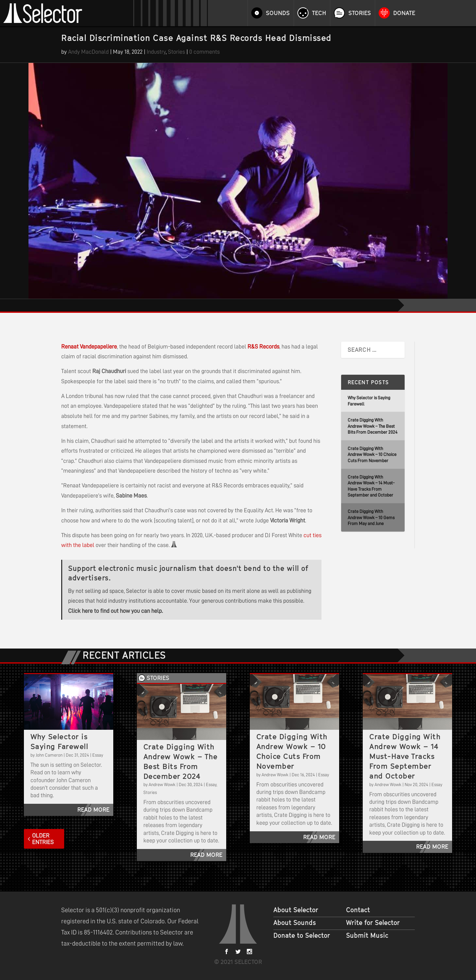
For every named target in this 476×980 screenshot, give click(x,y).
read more (93, 810)
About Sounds (295, 923)
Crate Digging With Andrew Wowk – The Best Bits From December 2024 (373, 426)
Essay (98, 755)
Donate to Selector (302, 935)
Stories (360, 13)
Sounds (278, 13)
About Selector (296, 910)
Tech (319, 13)
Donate (404, 13)
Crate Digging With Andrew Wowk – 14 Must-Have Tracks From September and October (405, 756)
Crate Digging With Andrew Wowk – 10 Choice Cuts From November (372, 454)
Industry (156, 52)
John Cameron (49, 755)
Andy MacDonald (88, 52)
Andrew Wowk (162, 784)
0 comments (204, 52)
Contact (358, 910)
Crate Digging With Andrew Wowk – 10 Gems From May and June (371, 517)
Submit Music (367, 935)
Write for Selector (373, 923)
